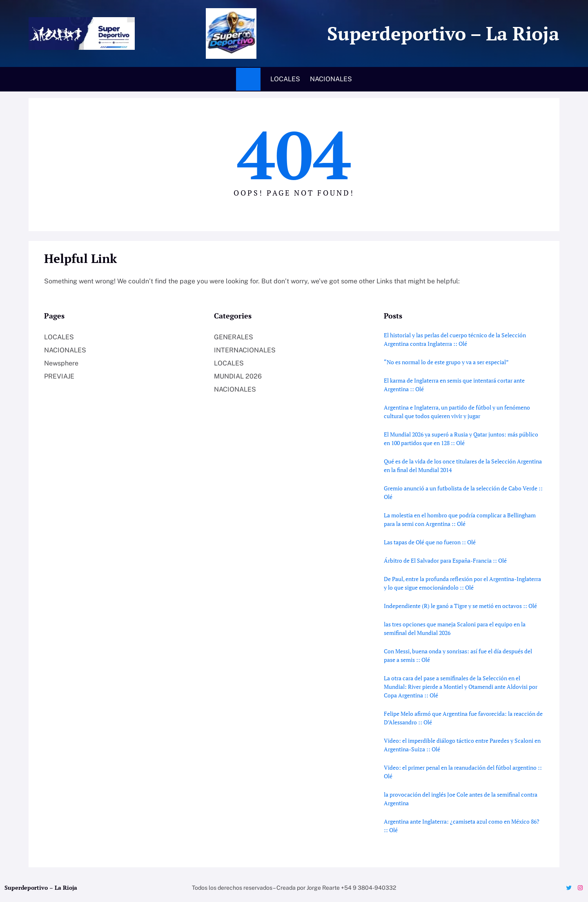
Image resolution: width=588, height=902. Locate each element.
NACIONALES (65, 350)
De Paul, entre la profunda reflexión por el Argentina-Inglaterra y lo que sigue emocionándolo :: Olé (462, 583)
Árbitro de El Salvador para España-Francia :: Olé (445, 560)
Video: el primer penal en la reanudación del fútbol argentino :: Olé (463, 772)
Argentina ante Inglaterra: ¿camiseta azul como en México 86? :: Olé (462, 826)
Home (248, 79)
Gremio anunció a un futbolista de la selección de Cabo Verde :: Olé (463, 492)
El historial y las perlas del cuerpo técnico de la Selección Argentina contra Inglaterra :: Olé (455, 339)
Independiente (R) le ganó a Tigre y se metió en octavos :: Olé (460, 606)
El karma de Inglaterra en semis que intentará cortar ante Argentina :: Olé (454, 385)
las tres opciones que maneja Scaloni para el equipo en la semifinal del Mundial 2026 (455, 628)
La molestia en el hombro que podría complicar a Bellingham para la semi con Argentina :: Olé (460, 519)
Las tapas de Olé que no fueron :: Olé (430, 542)
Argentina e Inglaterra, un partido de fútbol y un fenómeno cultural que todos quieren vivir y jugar (457, 412)
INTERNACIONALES (245, 350)
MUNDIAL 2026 (238, 376)
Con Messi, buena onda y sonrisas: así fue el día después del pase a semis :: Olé (458, 655)
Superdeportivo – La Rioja (441, 33)
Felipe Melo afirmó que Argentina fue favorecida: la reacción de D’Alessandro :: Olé (463, 718)
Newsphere (61, 363)
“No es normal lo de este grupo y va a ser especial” (446, 362)
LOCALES (59, 337)
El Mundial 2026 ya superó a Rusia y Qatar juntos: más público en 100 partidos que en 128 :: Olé (461, 439)
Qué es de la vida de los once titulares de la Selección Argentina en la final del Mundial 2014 (463, 465)
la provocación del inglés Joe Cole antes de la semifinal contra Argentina (461, 799)
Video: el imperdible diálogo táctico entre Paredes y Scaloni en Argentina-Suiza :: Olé (462, 745)
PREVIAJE (59, 376)
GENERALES (234, 337)
